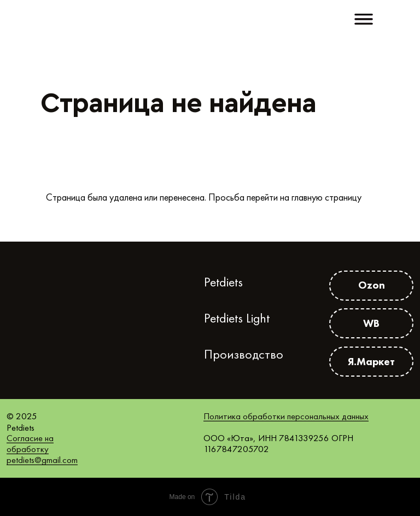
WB (371, 323)
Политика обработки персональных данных (286, 416)
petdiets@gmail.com (42, 460)
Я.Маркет (371, 361)
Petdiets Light (237, 318)
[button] (364, 19)
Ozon (372, 285)
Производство (244, 354)
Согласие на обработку (30, 443)
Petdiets (223, 282)
